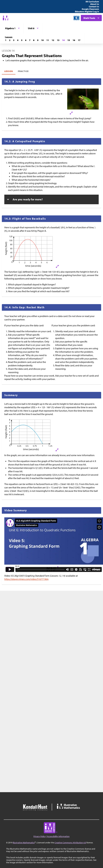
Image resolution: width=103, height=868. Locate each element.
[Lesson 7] (30, 40)
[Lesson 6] (26, 40)
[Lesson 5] (22, 40)
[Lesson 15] (69, 40)
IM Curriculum (92, 2)
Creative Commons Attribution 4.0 (70, 843)
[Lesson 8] (34, 40)
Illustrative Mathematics (24, 843)
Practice (23, 71)
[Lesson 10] (42, 40)
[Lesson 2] (10, 40)
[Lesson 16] (74, 40)
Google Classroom (90, 9)
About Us (95, 4)
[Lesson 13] (58, 40)
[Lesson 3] (14, 40)
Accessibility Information (58, 836)
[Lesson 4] (18, 40)
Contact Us (94, 7)
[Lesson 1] (6, 40)
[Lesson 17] (79, 40)
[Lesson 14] (63, 40)
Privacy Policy (40, 836)
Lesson (9, 71)
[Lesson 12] (53, 40)
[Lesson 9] (38, 40)
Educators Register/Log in (87, 11)
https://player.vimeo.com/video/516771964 (26, 579)
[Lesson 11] (48, 40)
